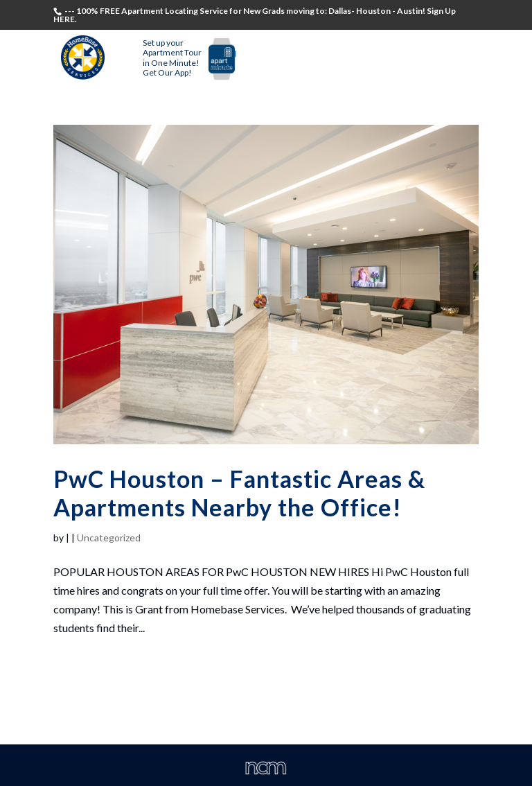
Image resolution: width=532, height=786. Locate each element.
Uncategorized (109, 538)
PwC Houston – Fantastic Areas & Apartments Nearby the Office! (239, 493)
